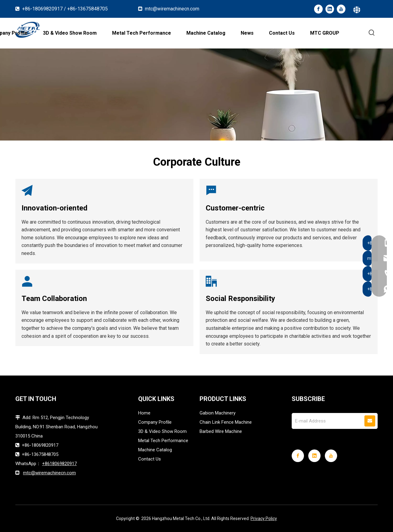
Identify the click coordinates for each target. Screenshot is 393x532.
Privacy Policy (264, 519)
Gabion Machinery (218, 413)
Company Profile (155, 422)
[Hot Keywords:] (372, 33)
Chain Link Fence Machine (226, 422)
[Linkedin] (330, 9)
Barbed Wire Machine (221, 431)
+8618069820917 (59, 464)
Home (144, 413)
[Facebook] (318, 9)
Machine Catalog (155, 450)
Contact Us (150, 459)
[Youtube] (341, 9)
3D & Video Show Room (162, 431)
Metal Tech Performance (163, 441)
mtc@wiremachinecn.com (172, 9)
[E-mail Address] (328, 421)
